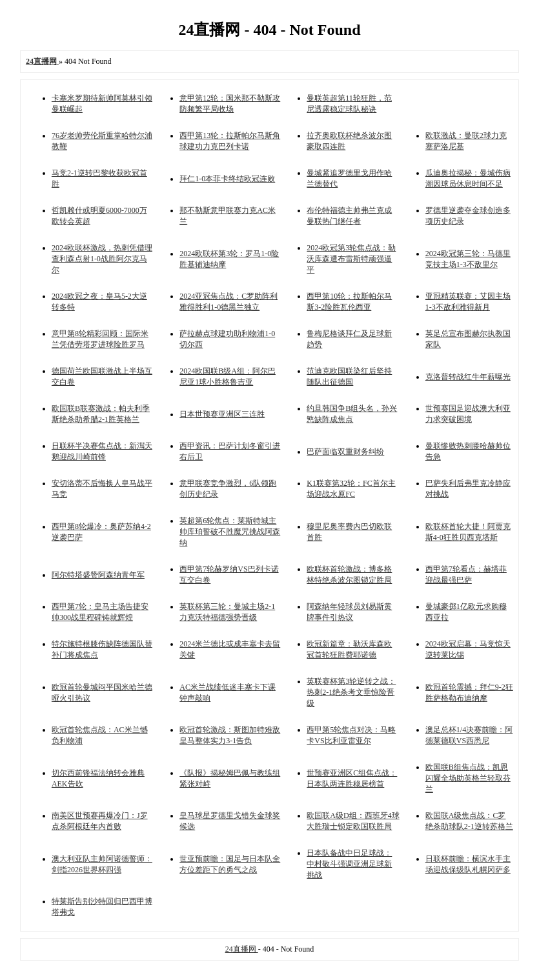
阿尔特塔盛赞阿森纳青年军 (98, 575)
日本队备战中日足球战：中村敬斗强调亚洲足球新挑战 (349, 864)
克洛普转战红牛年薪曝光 (468, 377)
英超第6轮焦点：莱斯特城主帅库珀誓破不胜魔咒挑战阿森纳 (230, 532)
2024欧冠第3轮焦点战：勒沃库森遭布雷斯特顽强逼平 (351, 259)
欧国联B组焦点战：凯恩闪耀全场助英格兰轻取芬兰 (468, 778)
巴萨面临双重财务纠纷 (345, 452)
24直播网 (242, 949)
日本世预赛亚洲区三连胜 (222, 414)
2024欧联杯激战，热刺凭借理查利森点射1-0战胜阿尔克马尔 (102, 259)
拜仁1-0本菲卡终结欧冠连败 (227, 179)
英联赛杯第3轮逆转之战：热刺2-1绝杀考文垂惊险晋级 (351, 692)
